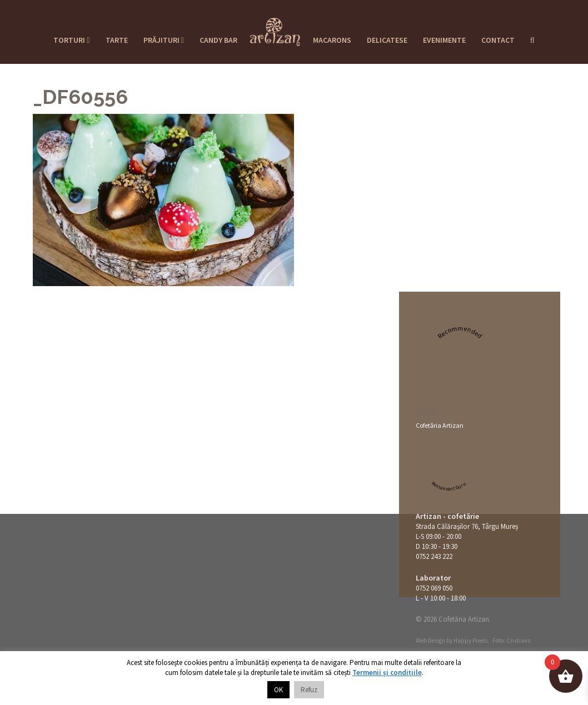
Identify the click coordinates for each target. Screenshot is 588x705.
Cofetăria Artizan (440, 425)
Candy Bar (218, 40)
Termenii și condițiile (387, 672)
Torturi (71, 40)
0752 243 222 (434, 556)
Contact (498, 40)
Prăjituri (164, 40)
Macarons (332, 40)
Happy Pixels (470, 641)
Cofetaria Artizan (275, 28)
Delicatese (387, 40)
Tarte (117, 40)
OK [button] (278, 690)
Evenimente (444, 40)
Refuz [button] (309, 690)
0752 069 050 (434, 588)
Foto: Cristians (511, 641)
